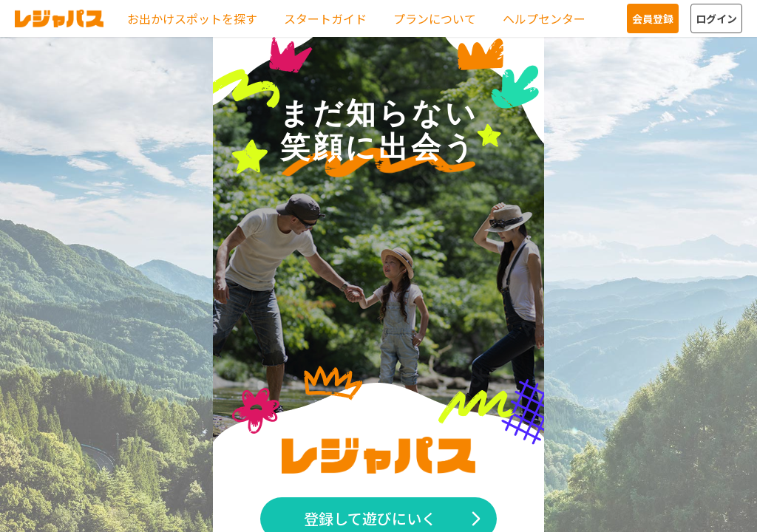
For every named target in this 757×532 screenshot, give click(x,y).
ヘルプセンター (544, 18)
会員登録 (653, 18)
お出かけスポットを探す (192, 18)
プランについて (435, 18)
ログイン (716, 18)
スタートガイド (325, 18)
